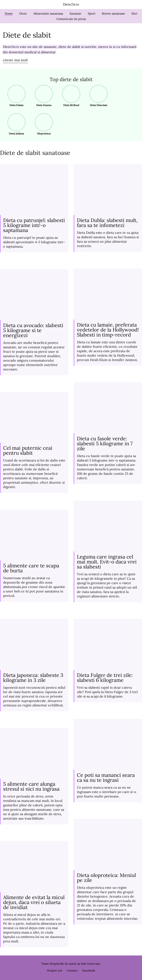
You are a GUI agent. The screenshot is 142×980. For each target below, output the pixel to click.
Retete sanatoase (113, 13)
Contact (72, 970)
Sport (92, 13)
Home (9, 13)
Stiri (134, 13)
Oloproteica (43, 124)
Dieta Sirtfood (70, 96)
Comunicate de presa (71, 19)
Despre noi (55, 970)
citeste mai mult (15, 60)
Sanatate (75, 13)
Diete (23, 13)
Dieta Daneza (43, 96)
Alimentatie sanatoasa (48, 13)
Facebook (89, 970)
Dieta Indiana (15, 124)
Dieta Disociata (97, 96)
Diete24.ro (71, 4)
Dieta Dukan (15, 96)
